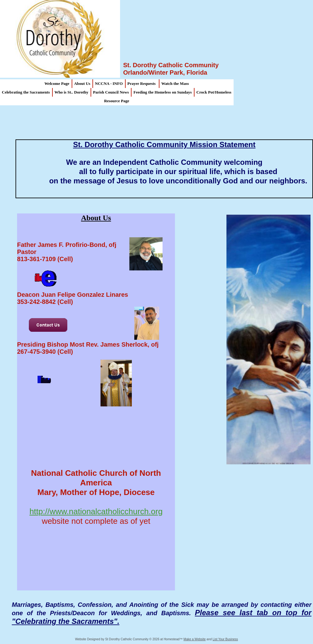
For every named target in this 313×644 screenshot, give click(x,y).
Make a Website (195, 639)
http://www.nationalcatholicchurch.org (96, 511)
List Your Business (225, 639)
